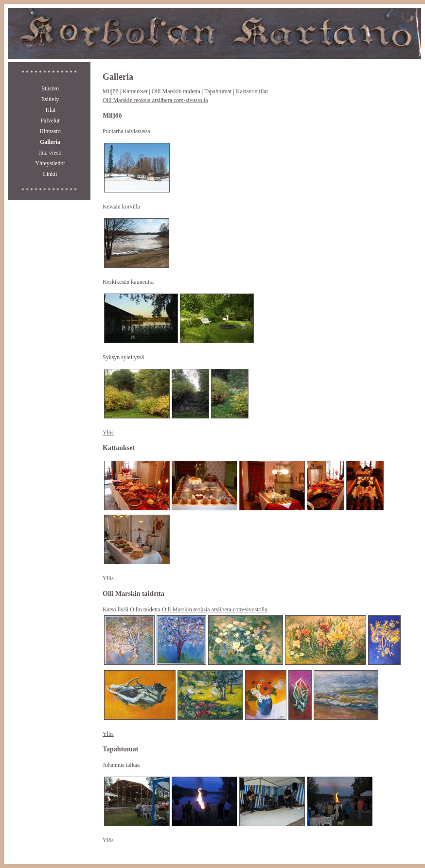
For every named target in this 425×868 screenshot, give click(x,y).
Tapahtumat (218, 91)
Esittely (50, 99)
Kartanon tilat (252, 91)
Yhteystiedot (50, 163)
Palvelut (50, 121)
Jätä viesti (50, 153)
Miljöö (111, 91)
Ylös (108, 433)
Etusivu (50, 88)
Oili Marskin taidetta (176, 91)
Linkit (50, 174)
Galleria (50, 142)
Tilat (50, 110)
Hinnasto (50, 131)
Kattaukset (135, 91)
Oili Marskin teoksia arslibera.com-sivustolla (155, 100)
